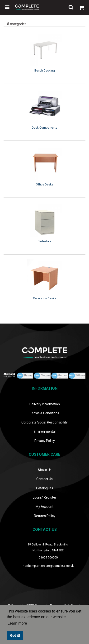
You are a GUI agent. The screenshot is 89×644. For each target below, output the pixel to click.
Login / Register (44, 497)
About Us (45, 470)
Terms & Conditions (44, 413)
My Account (44, 507)
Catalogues (45, 488)
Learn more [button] (17, 623)
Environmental (45, 432)
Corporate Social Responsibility (44, 422)
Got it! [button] (15, 635)
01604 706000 (48, 557)
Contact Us (44, 479)
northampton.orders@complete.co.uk (48, 566)
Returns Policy (45, 516)
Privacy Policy (45, 441)
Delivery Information (45, 404)
